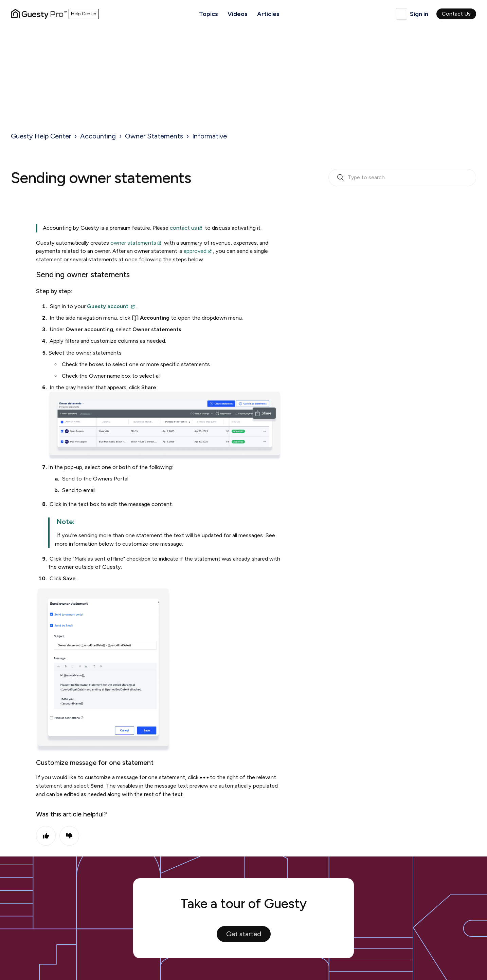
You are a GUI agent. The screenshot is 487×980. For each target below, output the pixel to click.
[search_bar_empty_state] (402, 178)
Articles (268, 14)
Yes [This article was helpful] (46, 836)
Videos (238, 14)
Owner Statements (154, 136)
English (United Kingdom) (401, 14)
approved (195, 251)
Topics (209, 14)
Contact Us (456, 14)
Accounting (98, 136)
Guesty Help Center (41, 136)
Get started (244, 934)
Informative (210, 136)
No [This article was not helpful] (69, 836)
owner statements (133, 243)
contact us (183, 228)
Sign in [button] (419, 14)
